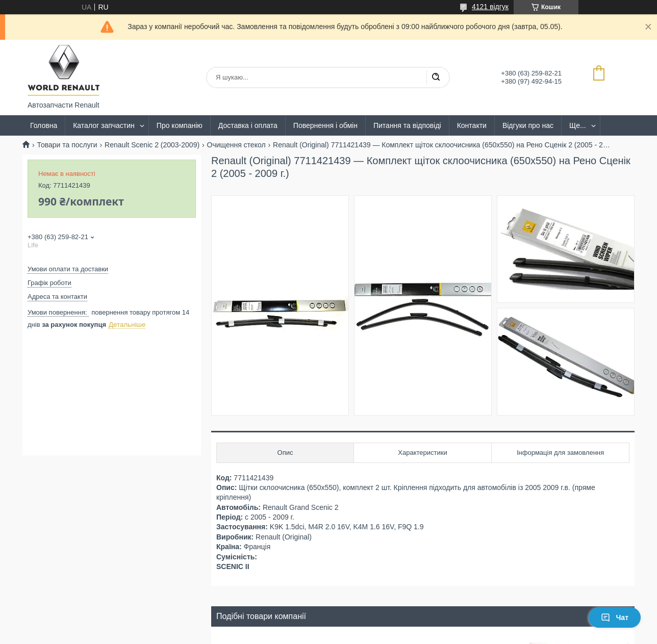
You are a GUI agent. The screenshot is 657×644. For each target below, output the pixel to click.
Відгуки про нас (528, 125)
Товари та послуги (67, 145)
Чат (615, 617)
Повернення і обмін (325, 125)
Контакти (472, 125)
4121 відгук (490, 7)
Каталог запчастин (104, 125)
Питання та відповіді (407, 125)
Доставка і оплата (248, 125)
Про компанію (180, 125)
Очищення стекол (236, 145)
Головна (44, 125)
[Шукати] (436, 78)
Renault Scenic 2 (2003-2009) (152, 145)
